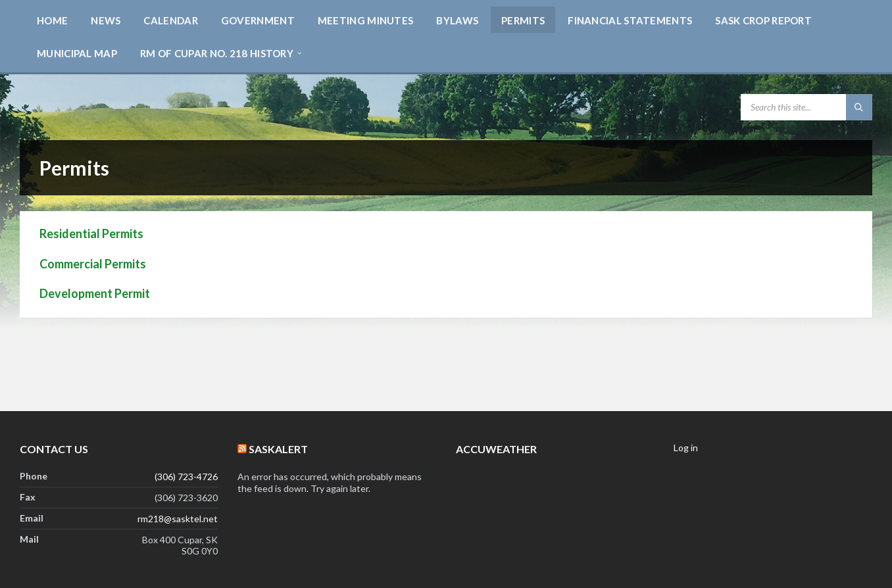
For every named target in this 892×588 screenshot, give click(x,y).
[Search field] (806, 107)
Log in (686, 448)
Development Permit (95, 293)
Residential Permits (91, 233)
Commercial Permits (93, 264)
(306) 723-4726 (186, 477)
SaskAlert (278, 449)
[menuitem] (52, 20)
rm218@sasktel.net (178, 519)
